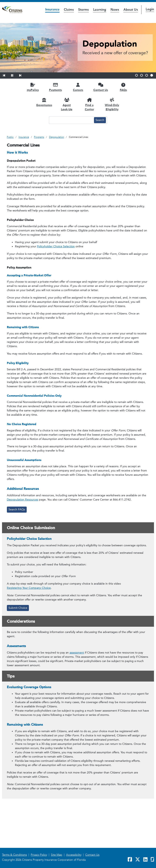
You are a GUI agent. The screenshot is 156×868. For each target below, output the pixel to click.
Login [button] (150, 9)
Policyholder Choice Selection (56, 246)
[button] (7, 75)
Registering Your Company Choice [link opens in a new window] (29, 588)
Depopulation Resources (23, 500)
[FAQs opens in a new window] (123, 87)
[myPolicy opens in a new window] (33, 87)
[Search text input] (71, 120)
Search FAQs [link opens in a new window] (17, 509)
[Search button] (100, 120)
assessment (77, 653)
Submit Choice (18, 608)
